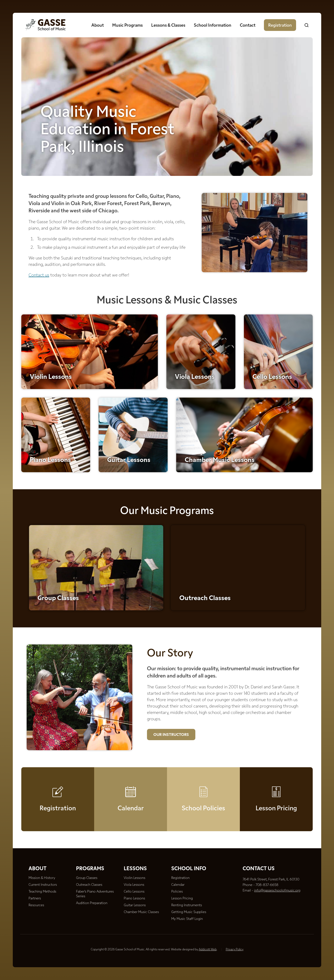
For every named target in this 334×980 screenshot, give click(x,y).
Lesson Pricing (276, 815)
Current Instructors (43, 885)
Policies (177, 892)
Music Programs (127, 26)
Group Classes (87, 878)
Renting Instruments (187, 905)
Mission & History (42, 878)
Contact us (39, 275)
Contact (248, 26)
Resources (36, 905)
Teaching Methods (42, 892)
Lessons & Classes (168, 26)
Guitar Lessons (129, 470)
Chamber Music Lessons (220, 470)
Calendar (131, 815)
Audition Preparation (92, 903)
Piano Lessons (50, 470)
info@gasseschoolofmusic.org (277, 891)
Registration (280, 26)
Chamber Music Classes (141, 912)
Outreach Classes (265, 599)
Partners (35, 899)
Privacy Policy (235, 950)
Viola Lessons (195, 386)
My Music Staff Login (187, 919)
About (98, 26)
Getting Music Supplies (189, 912)
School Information (213, 26)
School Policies (203, 815)
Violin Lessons (51, 386)
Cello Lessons (272, 386)
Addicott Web (208, 950)
